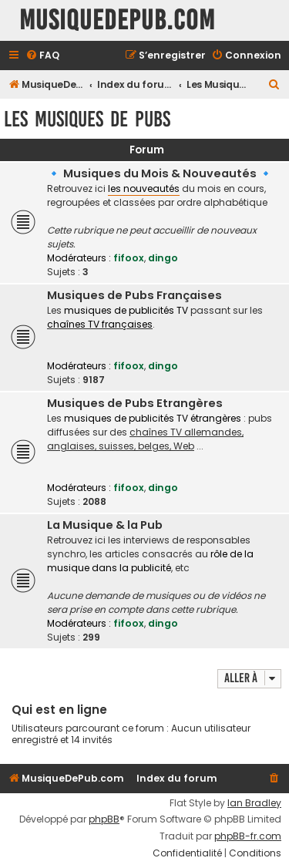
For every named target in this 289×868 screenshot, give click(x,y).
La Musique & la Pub (105, 525)
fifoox (129, 258)
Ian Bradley (254, 803)
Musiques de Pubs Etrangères (135, 403)
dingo (163, 258)
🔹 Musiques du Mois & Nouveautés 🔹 (160, 173)
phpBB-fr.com (248, 836)
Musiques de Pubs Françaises (134, 295)
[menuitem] (42, 56)
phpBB (104, 819)
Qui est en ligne (59, 710)
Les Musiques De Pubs (87, 119)
